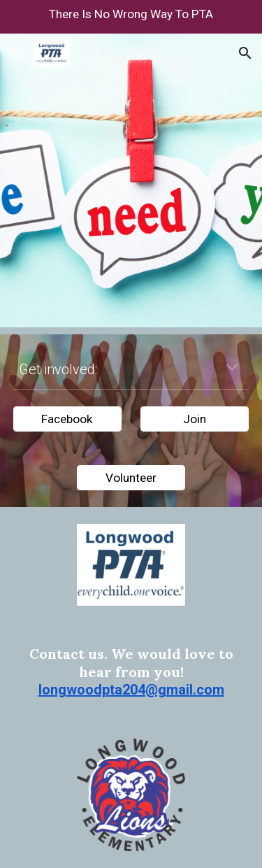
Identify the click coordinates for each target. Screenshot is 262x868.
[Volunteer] (131, 477)
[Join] (195, 419)
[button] (17, 53)
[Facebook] (67, 419)
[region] (131, 17)
